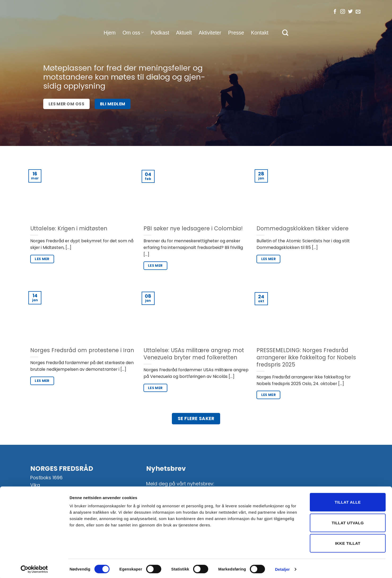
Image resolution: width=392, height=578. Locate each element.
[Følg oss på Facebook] (335, 12)
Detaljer (282, 568)
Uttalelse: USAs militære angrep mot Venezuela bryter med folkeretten (194, 354)
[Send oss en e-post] (358, 12)
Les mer (42, 259)
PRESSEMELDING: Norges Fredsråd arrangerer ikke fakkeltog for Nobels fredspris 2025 (306, 357)
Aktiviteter (210, 33)
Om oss (133, 33)
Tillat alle (348, 500)
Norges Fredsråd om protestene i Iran (82, 350)
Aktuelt (184, 33)
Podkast (160, 33)
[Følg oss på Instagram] (343, 12)
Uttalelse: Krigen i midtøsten (69, 229)
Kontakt (260, 33)
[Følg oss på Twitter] (350, 12)
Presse (236, 33)
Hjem (110, 33)
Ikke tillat (348, 542)
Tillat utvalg (348, 521)
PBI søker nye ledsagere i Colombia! (193, 229)
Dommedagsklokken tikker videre (302, 229)
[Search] (285, 33)
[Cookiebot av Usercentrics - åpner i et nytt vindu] (34, 568)
